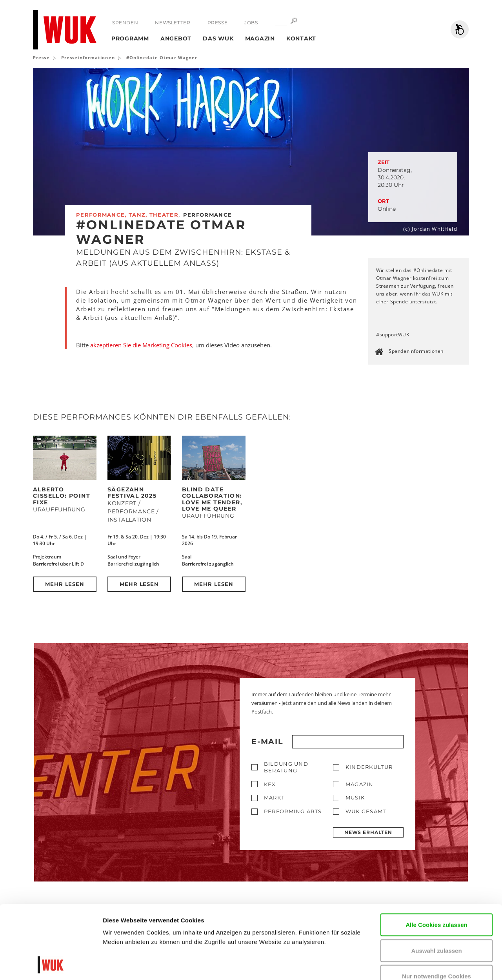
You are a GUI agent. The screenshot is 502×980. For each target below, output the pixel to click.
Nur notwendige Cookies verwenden (437, 912)
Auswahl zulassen (436, 882)
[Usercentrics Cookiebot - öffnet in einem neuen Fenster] (51, 965)
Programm (130, 38)
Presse (218, 23)
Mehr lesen (65, 584)
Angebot (176, 38)
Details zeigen (123, 964)
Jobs (251, 23)
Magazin (260, 38)
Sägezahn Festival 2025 (132, 493)
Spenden (125, 23)
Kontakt (301, 38)
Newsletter (173, 23)
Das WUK (218, 38)
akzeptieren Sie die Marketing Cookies (141, 345)
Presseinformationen (88, 57)
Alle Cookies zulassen (437, 856)
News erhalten (368, 832)
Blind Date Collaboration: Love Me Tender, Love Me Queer (212, 499)
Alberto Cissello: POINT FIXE (62, 496)
